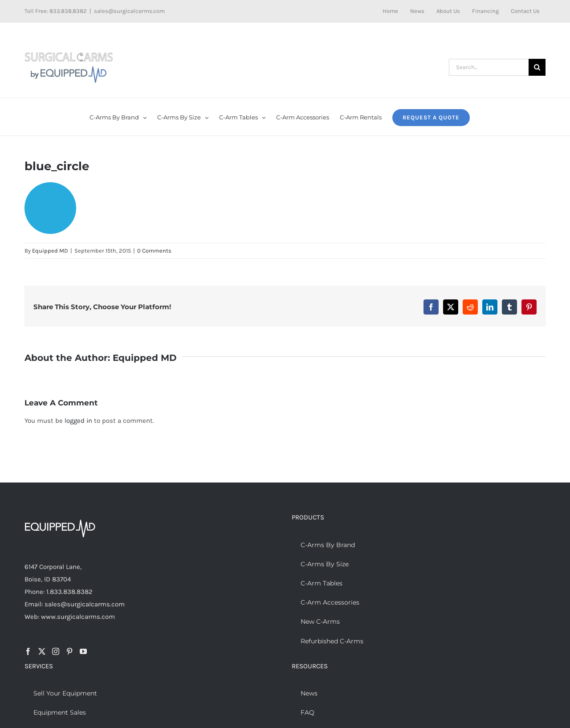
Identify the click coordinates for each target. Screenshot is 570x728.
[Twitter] (42, 651)
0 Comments (154, 251)
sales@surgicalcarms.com (129, 11)
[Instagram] (56, 651)
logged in (78, 421)
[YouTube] (83, 651)
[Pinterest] (69, 651)
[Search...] (489, 67)
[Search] (537, 67)
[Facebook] (28, 651)
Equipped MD (50, 251)
